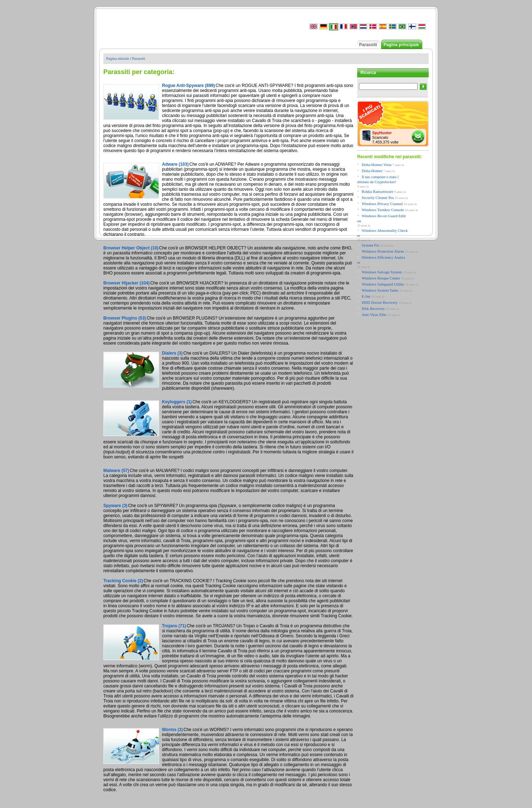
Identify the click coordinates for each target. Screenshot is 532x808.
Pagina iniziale (118, 58)
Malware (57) (116, 471)
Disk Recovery (373, 308)
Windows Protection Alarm (383, 251)
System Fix (371, 245)
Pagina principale (401, 45)
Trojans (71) (174, 626)
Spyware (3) (115, 506)
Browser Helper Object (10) (131, 248)
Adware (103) (175, 164)
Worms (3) (172, 730)
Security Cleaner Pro (378, 198)
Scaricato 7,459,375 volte (385, 137)
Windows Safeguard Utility (383, 284)
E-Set (366, 296)
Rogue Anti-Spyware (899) (188, 86)
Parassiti (368, 45)
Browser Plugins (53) (125, 318)
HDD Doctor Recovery (380, 302)
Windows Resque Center (381, 278)
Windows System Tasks (380, 290)
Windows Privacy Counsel (382, 204)
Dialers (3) (172, 353)
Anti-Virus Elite (374, 315)
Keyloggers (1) (177, 402)
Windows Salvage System (382, 272)
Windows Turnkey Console (383, 210)
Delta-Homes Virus (377, 165)
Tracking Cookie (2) (123, 581)
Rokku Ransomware (378, 191)
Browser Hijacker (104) (126, 283)
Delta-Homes (372, 171)
